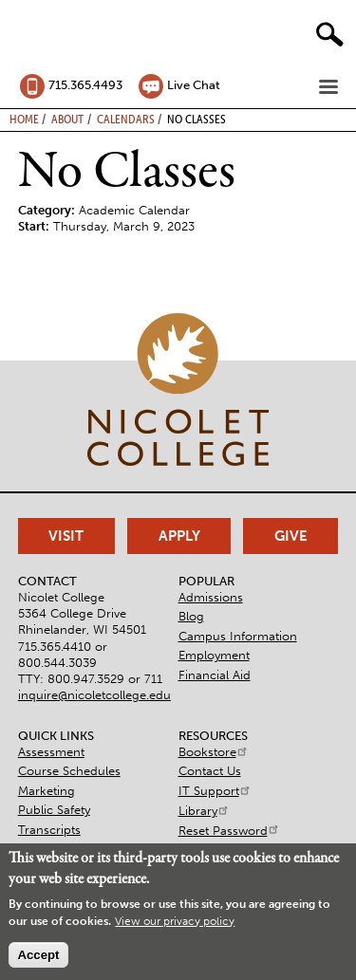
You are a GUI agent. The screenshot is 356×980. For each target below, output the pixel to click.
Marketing (47, 791)
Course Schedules (69, 771)
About (67, 119)
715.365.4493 (85, 85)
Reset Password (229, 831)
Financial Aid (215, 675)
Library (204, 811)
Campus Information (238, 636)
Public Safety (54, 810)
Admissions (211, 597)
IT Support (215, 791)
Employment (214, 655)
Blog (191, 616)
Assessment (51, 752)
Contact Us (210, 771)
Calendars (126, 119)
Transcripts (49, 830)
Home (24, 119)
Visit (66, 536)
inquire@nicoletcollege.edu (94, 695)
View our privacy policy (175, 921)
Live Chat (194, 85)
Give (291, 536)
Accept (38, 955)
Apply (179, 536)
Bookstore (214, 752)
